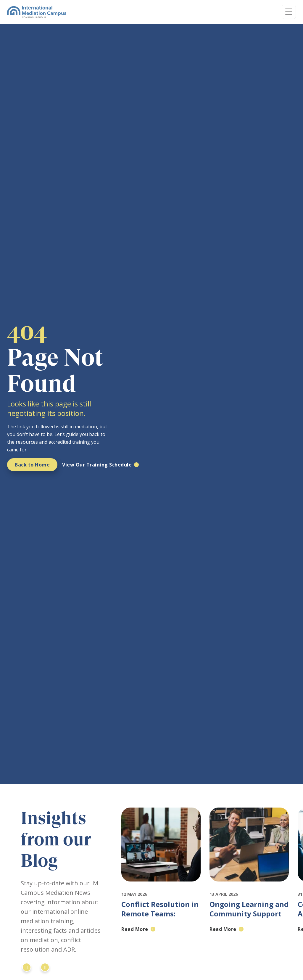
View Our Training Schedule (97, 465)
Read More (135, 929)
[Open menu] (289, 12)
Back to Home (32, 465)
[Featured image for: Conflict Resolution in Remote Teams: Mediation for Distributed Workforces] (161, 887)
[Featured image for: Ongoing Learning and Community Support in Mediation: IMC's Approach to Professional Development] (249, 887)
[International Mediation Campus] (37, 12)
